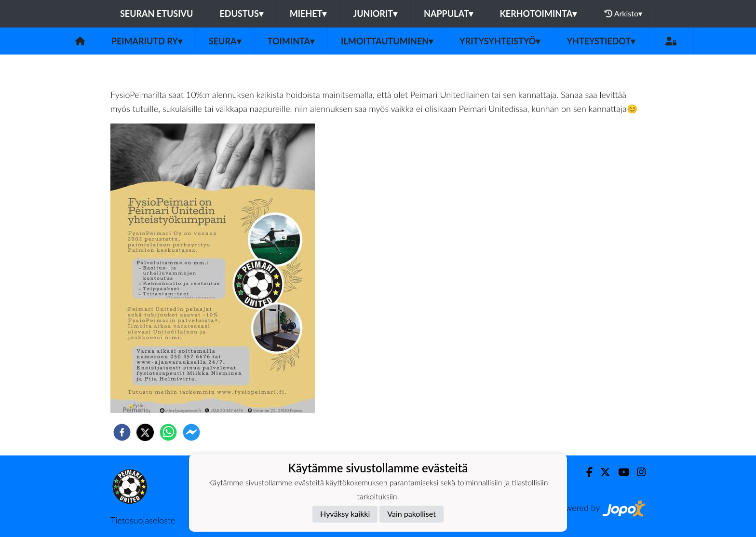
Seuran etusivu (157, 14)
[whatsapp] (168, 432)
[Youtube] (620, 472)
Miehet (308, 14)
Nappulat (448, 14)
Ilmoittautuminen (387, 41)
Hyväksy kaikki (345, 514)
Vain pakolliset (412, 514)
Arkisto (623, 14)
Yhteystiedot (601, 41)
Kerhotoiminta (538, 14)
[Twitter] (601, 472)
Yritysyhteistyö (500, 41)
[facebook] (122, 432)
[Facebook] (586, 472)
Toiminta (291, 41)
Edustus (241, 14)
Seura (225, 41)
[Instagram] (637, 472)
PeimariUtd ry (147, 41)
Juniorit (375, 14)
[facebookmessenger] (191, 432)
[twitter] (145, 432)
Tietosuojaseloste (143, 520)
